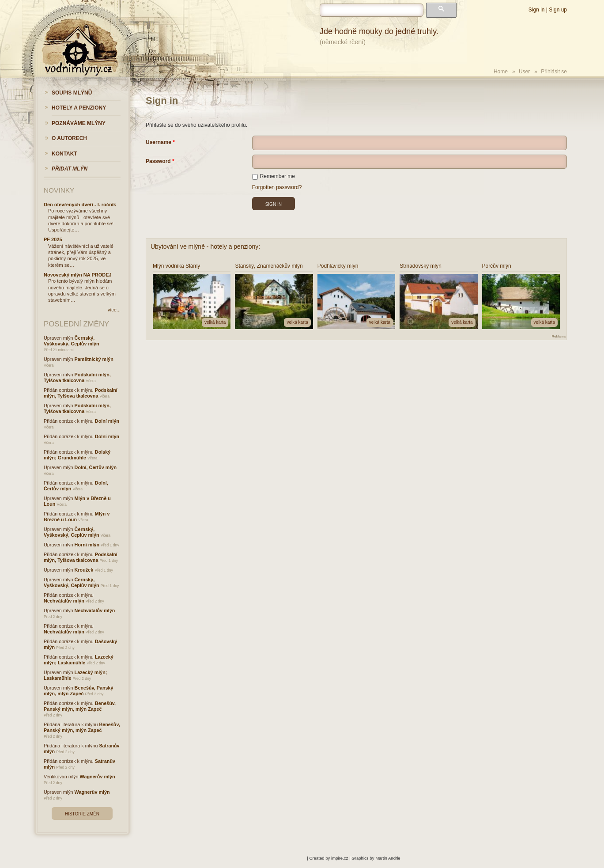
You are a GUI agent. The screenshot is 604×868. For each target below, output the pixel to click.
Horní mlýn (87, 545)
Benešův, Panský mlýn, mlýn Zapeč (79, 691)
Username (159, 142)
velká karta (215, 322)
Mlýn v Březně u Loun (77, 517)
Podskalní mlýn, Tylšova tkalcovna (77, 377)
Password (158, 161)
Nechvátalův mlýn (64, 601)
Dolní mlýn (107, 421)
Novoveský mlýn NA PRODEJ (78, 275)
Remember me (274, 176)
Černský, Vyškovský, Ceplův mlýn (72, 341)
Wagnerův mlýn (98, 777)
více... (114, 310)
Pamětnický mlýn (94, 359)
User (524, 72)
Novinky (59, 190)
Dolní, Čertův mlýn (96, 467)
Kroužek (84, 570)
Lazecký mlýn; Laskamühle (79, 660)
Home (501, 72)
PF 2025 (53, 239)
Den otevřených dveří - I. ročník (80, 205)
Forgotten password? (277, 187)
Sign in (537, 10)
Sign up (558, 10)
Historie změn (82, 814)
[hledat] (372, 10)
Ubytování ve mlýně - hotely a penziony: (205, 246)
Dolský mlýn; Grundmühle (77, 455)
